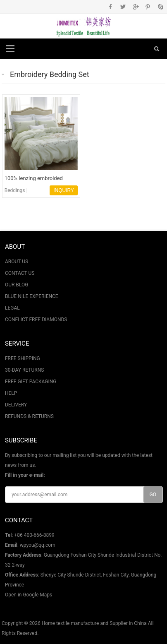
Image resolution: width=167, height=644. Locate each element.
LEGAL (12, 308)
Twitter (123, 7)
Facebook (111, 7)
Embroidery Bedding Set (50, 74)
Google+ (135, 7)
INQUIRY (64, 190)
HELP (11, 393)
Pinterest (148, 7)
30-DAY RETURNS (24, 370)
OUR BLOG (17, 285)
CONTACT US (20, 273)
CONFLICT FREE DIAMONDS (36, 320)
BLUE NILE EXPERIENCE (32, 296)
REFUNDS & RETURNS (29, 416)
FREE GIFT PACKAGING (31, 382)
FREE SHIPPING (23, 358)
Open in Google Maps (29, 595)
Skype (160, 7)
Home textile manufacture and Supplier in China (94, 623)
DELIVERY (16, 405)
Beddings (15, 190)
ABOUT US (17, 262)
